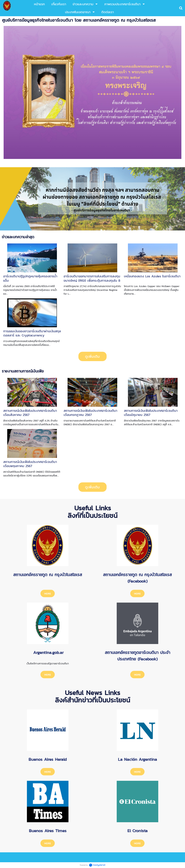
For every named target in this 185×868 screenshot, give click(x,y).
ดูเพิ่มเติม (92, 356)
